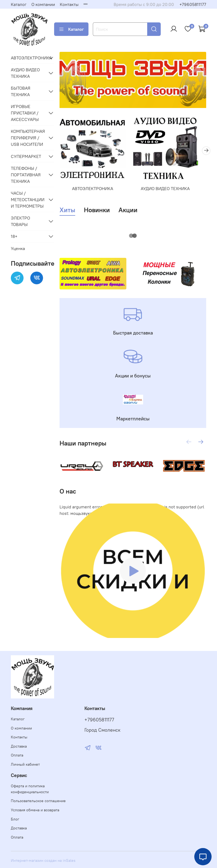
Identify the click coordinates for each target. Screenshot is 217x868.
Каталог (19, 4)
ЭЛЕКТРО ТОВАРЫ (20, 221)
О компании (43, 4)
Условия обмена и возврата (35, 810)
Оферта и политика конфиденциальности (30, 789)
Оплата (17, 755)
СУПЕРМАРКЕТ (26, 156)
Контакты (69, 4)
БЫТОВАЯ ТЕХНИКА (21, 91)
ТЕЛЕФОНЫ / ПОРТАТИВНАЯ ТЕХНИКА (26, 175)
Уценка (18, 248)
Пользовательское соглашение (38, 801)
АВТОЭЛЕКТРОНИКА (95, 192)
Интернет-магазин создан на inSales (43, 860)
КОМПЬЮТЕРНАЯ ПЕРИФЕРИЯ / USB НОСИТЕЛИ (28, 138)
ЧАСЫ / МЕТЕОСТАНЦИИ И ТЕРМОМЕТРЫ (28, 200)
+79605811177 (193, 4)
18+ (14, 236)
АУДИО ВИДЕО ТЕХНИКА (171, 192)
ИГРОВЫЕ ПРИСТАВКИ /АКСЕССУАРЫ (25, 113)
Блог (15, 819)
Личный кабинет (25, 764)
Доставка (19, 746)
